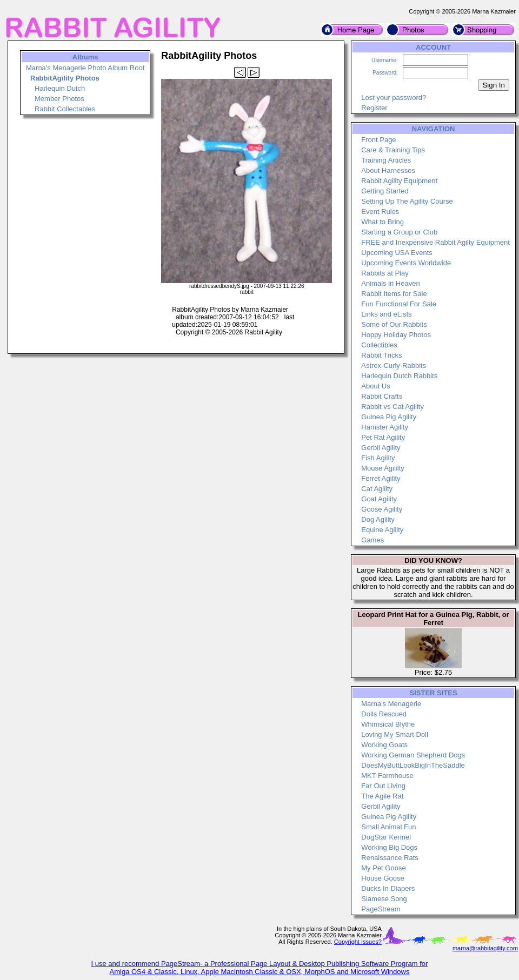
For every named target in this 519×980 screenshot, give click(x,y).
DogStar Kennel (386, 837)
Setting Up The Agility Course (407, 201)
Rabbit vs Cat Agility (392, 407)
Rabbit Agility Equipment (399, 181)
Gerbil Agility (381, 448)
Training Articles (386, 160)
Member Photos (59, 99)
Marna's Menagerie (391, 704)
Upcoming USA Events (397, 253)
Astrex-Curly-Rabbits (394, 365)
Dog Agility (378, 519)
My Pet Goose (383, 868)
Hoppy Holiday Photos (396, 335)
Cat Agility (377, 489)
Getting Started (385, 191)
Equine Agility (382, 530)
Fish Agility (378, 458)
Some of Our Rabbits (394, 324)
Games (372, 540)
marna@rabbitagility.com (485, 948)
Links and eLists (386, 314)
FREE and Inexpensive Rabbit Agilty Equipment (435, 242)
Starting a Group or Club (399, 232)
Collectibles (379, 345)
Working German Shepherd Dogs (413, 755)
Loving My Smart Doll (395, 734)
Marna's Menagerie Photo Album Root (85, 68)
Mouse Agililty (382, 468)
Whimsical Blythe (388, 724)
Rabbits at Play (385, 273)
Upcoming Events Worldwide (406, 263)
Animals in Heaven (390, 283)
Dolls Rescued (384, 714)
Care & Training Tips (393, 150)
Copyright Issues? (358, 942)
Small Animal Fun (388, 827)
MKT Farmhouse (387, 776)
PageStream (381, 909)
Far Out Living (383, 786)
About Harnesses (388, 170)
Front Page (378, 140)
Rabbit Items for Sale (394, 294)
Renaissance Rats (390, 858)
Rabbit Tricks (381, 355)
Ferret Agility (381, 478)
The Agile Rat (382, 796)
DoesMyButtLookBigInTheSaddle (413, 765)
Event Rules (380, 212)
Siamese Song (384, 899)
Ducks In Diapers (388, 888)
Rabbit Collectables (65, 109)
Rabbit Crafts (382, 396)
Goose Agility (382, 509)
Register (374, 108)
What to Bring (382, 222)
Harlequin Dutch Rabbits (399, 376)
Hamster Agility (385, 427)
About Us (375, 386)
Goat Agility (379, 499)
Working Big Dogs (389, 847)
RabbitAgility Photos (65, 78)
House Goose (383, 878)
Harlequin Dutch (60, 88)
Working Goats (384, 745)
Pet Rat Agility (383, 437)
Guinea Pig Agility (389, 417)
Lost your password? (394, 98)
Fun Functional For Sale (399, 304)
